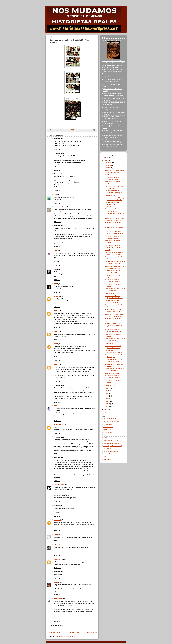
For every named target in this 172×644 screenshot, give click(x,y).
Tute (56, 284)
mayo (107, 396)
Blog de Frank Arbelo (110, 419)
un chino (57, 296)
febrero (108, 404)
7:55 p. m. (57, 307)
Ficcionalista (107, 430)
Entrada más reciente (53, 632)
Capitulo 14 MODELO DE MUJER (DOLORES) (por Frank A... (114, 325)
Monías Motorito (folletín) (111, 443)
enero (107, 406)
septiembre (109, 385)
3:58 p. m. (57, 265)
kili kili (56, 311)
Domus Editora (108, 427)
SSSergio (57, 406)
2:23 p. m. (57, 502)
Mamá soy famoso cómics (111, 440)
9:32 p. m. (57, 578)
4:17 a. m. (57, 595)
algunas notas (110, 343)
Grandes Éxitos (108, 432)
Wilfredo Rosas (59, 485)
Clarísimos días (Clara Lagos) (114, 209)
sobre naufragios (110, 293)
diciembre (109, 163)
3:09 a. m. (57, 170)
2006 (106, 410)
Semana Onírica (108, 454)
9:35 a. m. (57, 454)
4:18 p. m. (57, 280)
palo (56, 344)
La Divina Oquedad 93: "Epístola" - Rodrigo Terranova (112, 204)
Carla (56, 582)
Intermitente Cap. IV (111, 195)
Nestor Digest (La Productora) (113, 446)
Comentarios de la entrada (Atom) (66, 637)
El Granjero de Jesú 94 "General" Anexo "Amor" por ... (115, 214)
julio (107, 391)
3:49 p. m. (57, 531)
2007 (106, 160)
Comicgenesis (108, 424)
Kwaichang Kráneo (60, 207)
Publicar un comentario (56, 626)
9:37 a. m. (57, 481)
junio (107, 393)
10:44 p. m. (57, 402)
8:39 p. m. (57, 340)
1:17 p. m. (57, 247)
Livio (56, 545)
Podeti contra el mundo (111, 451)
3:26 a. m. (57, 203)
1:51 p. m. (57, 622)
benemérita (58, 520)
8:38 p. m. (57, 328)
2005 (106, 412)
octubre (108, 168)
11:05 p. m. (57, 568)
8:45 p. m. (57, 361)
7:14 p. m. (57, 292)
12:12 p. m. (57, 222)
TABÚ (107, 175)
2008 (106, 158)
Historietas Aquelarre (110, 435)
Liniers (105, 438)
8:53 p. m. (57, 381)
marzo (108, 401)
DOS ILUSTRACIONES (112, 373)
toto (55, 195)
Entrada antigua (92, 632)
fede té (56, 534)
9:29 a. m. (57, 433)
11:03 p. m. (57, 421)
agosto (108, 388)
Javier (56, 251)
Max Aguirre (58, 599)
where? (107, 250)
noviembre (109, 165)
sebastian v (58, 559)
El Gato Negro (59, 425)
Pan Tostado (107, 448)
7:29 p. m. (57, 555)
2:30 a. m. (57, 149)
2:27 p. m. (57, 516)
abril (107, 398)
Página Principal (74, 632)
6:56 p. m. (57, 541)
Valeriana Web (108, 459)
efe (55, 269)
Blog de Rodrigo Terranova (112, 422)
